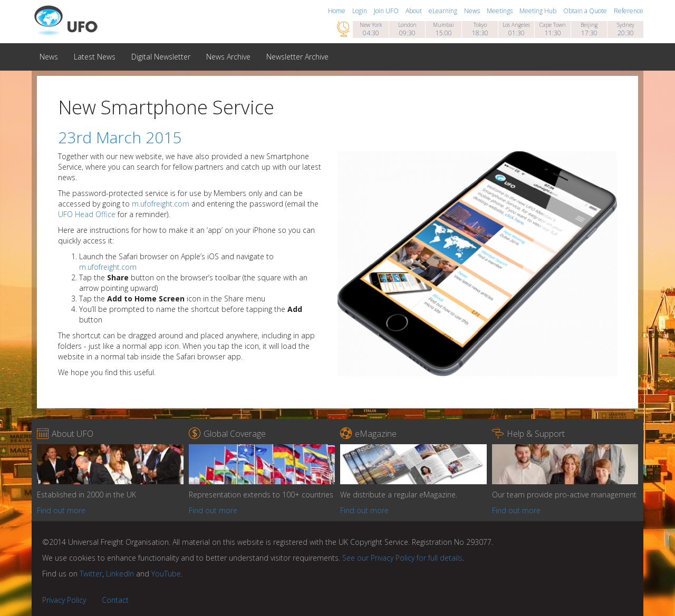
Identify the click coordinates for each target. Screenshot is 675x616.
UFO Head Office (87, 214)
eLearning (444, 11)
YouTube (166, 574)
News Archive (228, 57)
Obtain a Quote (586, 11)
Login (360, 11)
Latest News (95, 57)
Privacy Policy (64, 600)
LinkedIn (120, 574)
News (473, 11)
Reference (629, 11)
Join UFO (387, 11)
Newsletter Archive (297, 57)
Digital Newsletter (161, 57)
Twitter (91, 574)
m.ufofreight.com (161, 204)
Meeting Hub (539, 11)
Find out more (61, 510)
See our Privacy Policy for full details (402, 558)
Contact (115, 600)
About (414, 11)
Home (337, 11)
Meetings (500, 11)
